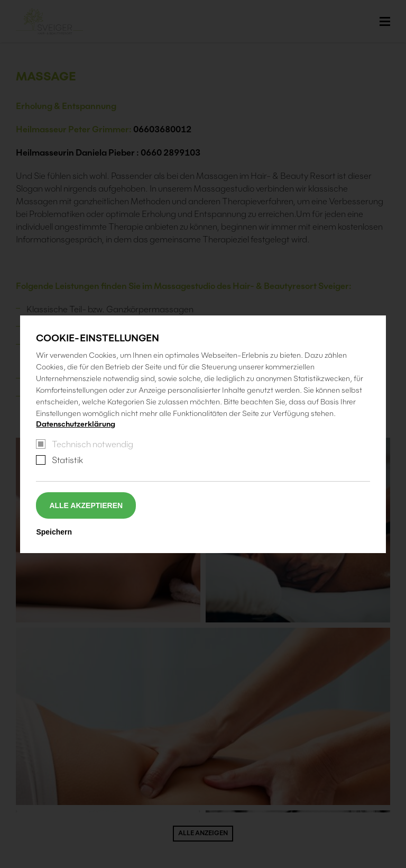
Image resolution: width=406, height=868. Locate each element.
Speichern (54, 532)
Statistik (67, 460)
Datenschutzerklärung (76, 424)
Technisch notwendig (93, 444)
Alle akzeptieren (86, 505)
